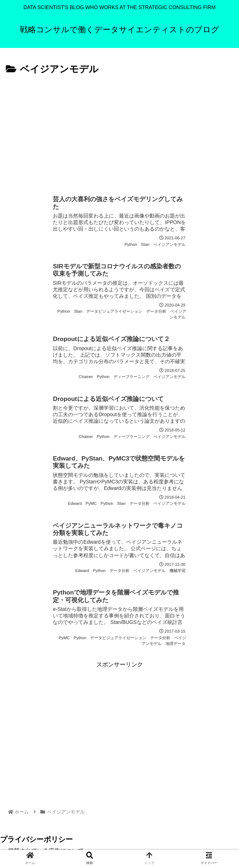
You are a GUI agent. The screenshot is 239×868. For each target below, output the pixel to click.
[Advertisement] (119, 132)
